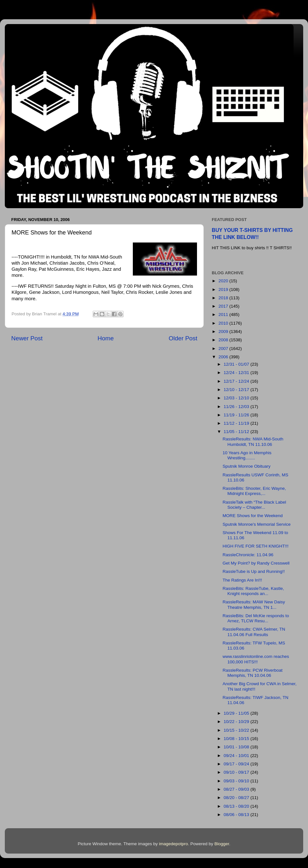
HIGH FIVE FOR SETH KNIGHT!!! (256, 546)
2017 (224, 306)
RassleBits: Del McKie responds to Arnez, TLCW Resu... (256, 618)
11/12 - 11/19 (237, 423)
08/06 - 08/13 (237, 815)
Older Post (183, 338)
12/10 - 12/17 (237, 390)
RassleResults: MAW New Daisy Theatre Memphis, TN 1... (254, 604)
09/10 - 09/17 (237, 772)
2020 (224, 281)
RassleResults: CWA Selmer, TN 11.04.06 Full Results (254, 632)
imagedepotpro (174, 844)
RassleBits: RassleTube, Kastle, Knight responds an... (253, 591)
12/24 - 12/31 (237, 373)
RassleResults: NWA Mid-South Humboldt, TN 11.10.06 (253, 442)
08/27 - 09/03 (237, 789)
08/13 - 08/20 (237, 806)
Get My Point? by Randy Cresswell (256, 563)
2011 (224, 315)
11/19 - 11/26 (237, 415)
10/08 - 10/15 (237, 739)
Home (106, 338)
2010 (224, 323)
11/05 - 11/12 (237, 432)
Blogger (222, 844)
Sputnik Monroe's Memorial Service (257, 524)
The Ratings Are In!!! (242, 580)
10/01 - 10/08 (237, 747)
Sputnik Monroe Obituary (247, 466)
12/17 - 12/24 (237, 381)
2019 (224, 289)
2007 (224, 349)
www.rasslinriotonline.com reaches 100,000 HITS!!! (256, 659)
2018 (224, 298)
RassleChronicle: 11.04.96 (248, 555)
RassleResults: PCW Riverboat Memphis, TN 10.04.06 (253, 673)
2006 (224, 357)
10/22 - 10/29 (237, 722)
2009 (224, 332)
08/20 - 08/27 (237, 798)
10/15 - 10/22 (237, 730)
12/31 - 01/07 (237, 364)
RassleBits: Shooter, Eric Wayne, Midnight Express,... (254, 491)
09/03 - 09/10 (237, 781)
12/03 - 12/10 (237, 398)
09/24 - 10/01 (237, 756)
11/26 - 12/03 (237, 407)
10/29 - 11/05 (237, 713)
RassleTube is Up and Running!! (254, 571)
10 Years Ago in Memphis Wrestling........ (247, 455)
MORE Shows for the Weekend (253, 516)
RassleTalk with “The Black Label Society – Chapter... (254, 505)
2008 (224, 340)
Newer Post (27, 338)
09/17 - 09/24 (237, 764)
